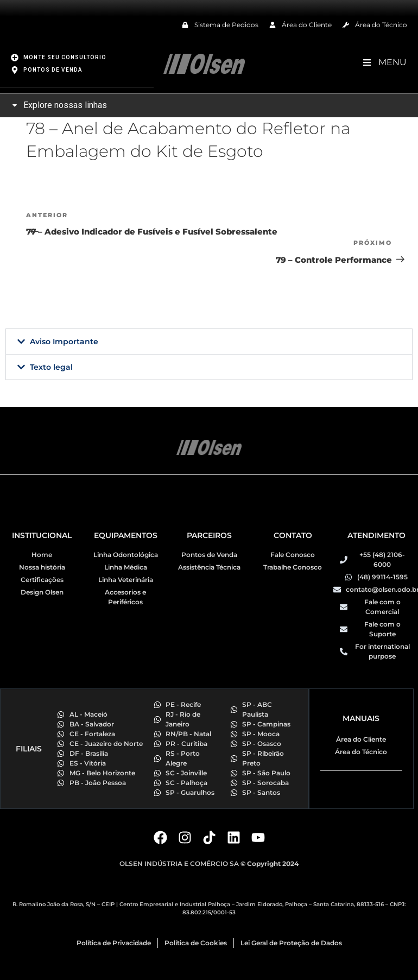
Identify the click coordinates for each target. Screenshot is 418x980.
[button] (209, 341)
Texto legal (51, 366)
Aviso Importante (64, 341)
